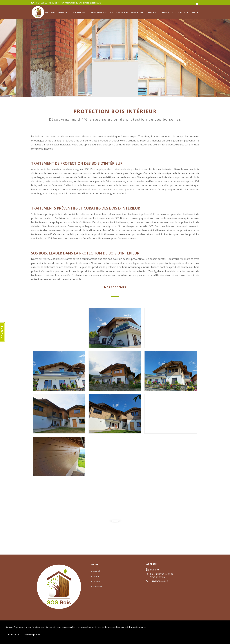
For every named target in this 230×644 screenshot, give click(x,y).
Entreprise (49, 12)
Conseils (164, 12)
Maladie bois (80, 12)
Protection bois (119, 12)
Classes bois (138, 12)
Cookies (95, 581)
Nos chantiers (180, 12)
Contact (196, 12)
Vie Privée (96, 586)
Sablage (152, 12)
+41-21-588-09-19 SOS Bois (44, 3)
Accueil (94, 571)
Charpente (64, 12)
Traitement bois (98, 12)
